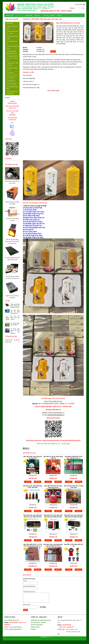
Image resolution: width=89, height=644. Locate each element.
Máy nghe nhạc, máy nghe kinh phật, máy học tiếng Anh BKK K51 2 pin (74, 516)
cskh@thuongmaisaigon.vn (56, 415)
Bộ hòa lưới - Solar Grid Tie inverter (12, 77)
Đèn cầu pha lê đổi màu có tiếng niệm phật (74, 487)
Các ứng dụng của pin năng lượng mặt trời (15, 312)
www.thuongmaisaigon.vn (56, 413)
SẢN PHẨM (9, 23)
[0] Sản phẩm (79, 4)
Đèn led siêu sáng (11, 84)
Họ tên (25, 581)
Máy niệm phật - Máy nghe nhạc (12, 64)
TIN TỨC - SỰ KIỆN (49, 15)
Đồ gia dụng (10, 73)
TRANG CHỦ (9, 15)
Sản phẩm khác (11, 81)
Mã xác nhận (27, 605)
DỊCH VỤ (37, 15)
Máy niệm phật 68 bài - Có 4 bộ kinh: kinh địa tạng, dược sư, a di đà (33, 545)
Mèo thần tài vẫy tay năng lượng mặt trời (53, 457)
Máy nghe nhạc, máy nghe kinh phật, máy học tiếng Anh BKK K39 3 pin (33, 516)
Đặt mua (53, 51)
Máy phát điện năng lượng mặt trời (12, 93)
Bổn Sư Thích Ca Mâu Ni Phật (35, 206)
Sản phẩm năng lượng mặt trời (13, 47)
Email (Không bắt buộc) (29, 586)
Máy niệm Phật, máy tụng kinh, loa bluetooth (33, 457)
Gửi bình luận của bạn (29, 592)
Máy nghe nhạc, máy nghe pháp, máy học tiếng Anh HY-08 (53, 545)
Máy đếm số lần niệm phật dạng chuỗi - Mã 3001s (33, 487)
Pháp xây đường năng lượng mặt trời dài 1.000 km (15, 306)
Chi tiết (28, 482)
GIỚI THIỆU (29, 15)
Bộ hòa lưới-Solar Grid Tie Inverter (15, 318)
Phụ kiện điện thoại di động (12, 88)
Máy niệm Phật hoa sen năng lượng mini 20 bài (53, 487)
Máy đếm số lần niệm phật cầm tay (74, 545)
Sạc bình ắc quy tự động (12, 27)
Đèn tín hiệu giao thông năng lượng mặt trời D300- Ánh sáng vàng (12, 241)
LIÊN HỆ (59, 15)
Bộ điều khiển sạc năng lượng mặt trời (12, 52)
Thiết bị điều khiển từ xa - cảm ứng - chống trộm (12, 58)
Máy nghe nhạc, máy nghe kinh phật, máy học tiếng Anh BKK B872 (53, 516)
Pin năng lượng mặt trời (12, 42)
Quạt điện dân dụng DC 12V (12, 69)
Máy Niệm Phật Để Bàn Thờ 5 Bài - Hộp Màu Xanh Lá (74, 457)
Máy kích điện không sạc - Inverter (12, 32)
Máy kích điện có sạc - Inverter (13, 37)
